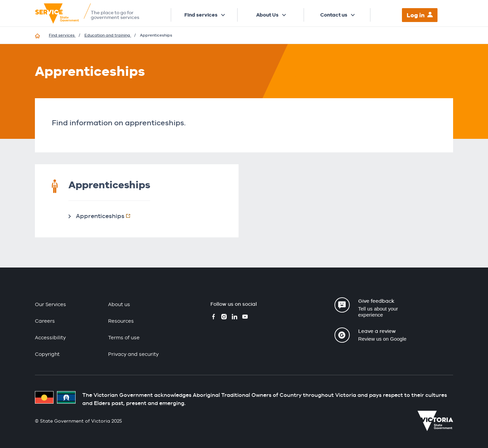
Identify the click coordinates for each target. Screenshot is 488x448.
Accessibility (50, 337)
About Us (267, 15)
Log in (416, 15)
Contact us (334, 15)
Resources (121, 321)
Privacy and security (133, 354)
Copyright (47, 354)
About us (119, 304)
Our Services (50, 304)
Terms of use (124, 337)
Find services (201, 15)
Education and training (108, 35)
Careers (45, 321)
